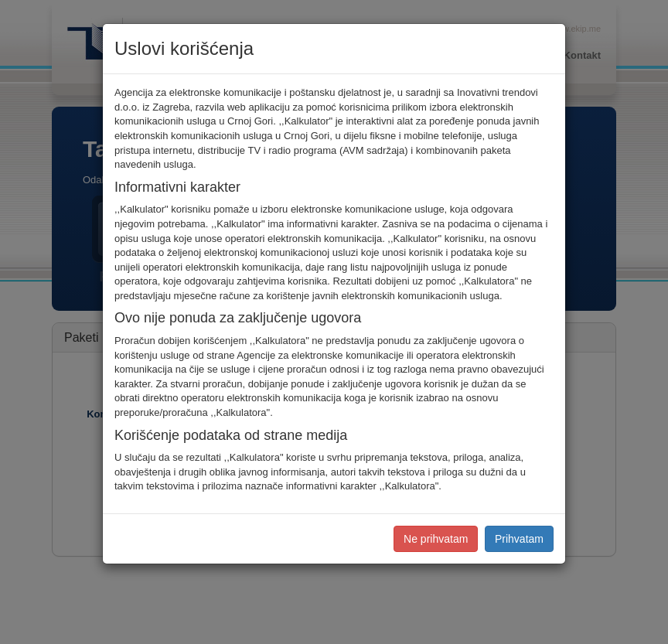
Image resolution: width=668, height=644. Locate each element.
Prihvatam (519, 539)
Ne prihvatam (436, 539)
